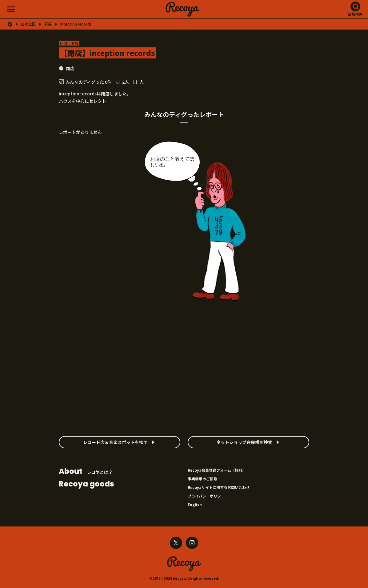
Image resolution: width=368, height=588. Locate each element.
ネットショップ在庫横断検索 (244, 442)
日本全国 (28, 24)
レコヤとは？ (86, 472)
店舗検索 (355, 14)
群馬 (48, 24)
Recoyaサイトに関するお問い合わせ (219, 487)
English (195, 504)
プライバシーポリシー (206, 496)
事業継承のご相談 (202, 479)
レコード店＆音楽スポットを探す (115, 442)
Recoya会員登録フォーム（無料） (217, 470)
